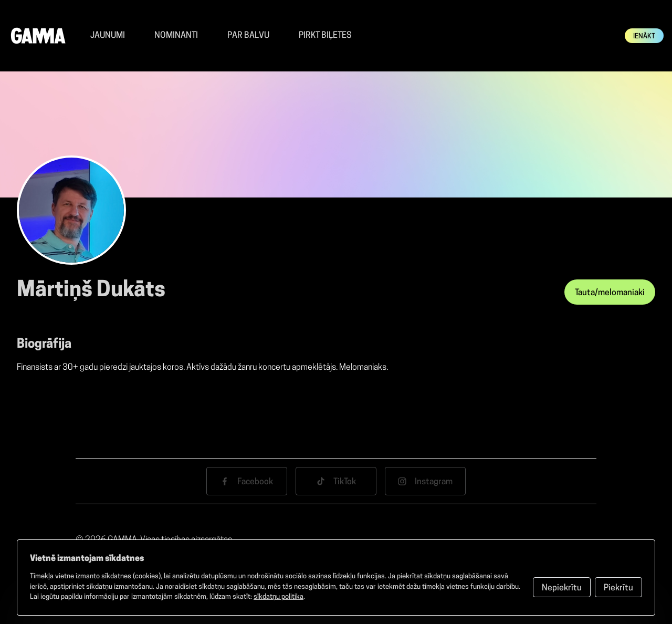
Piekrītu (618, 588)
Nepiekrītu (562, 588)
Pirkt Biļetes (325, 36)
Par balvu (248, 36)
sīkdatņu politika (279, 597)
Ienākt (644, 37)
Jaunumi (108, 36)
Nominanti (176, 36)
